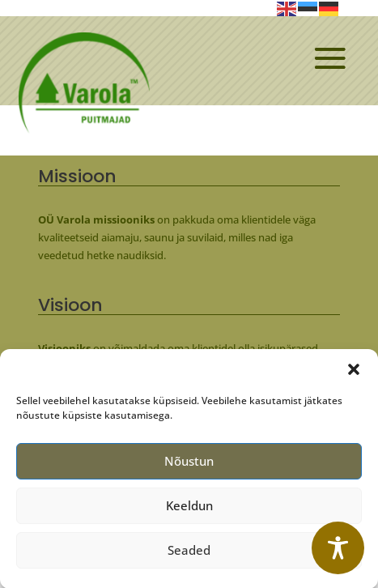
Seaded (189, 556)
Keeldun (189, 511)
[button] (354, 374)
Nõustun (189, 467)
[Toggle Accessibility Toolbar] (338, 548)
